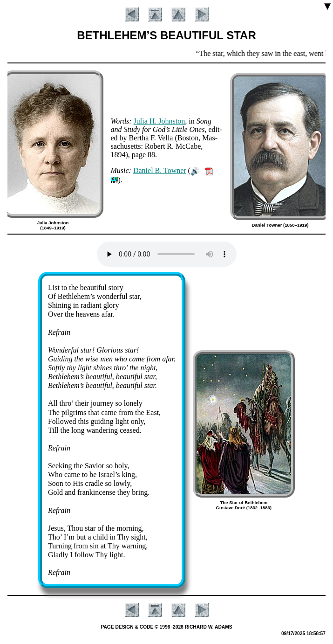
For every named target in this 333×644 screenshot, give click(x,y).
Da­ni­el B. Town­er (160, 170)
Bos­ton (188, 138)
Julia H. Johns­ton (160, 121)
